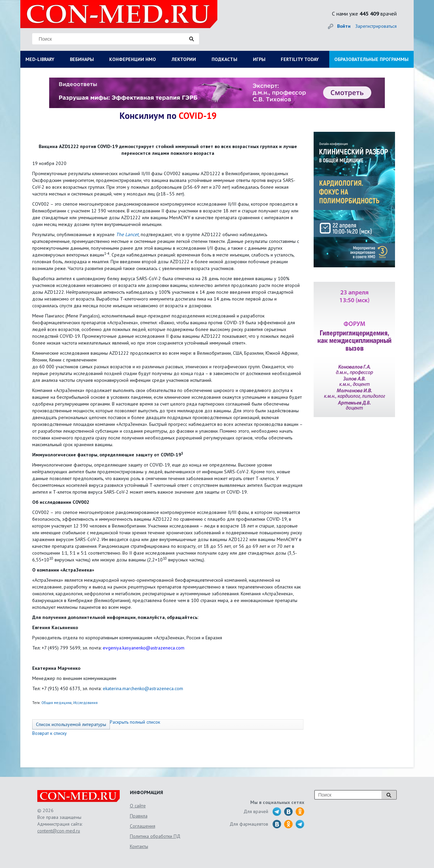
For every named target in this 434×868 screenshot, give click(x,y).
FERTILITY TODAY (300, 59)
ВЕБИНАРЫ (82, 59)
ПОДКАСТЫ (224, 59)
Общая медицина (56, 703)
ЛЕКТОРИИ (184, 59)
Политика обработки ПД (155, 836)
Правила (139, 816)
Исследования (85, 703)
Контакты (139, 846)
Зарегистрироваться (376, 26)
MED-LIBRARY (40, 59)
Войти (344, 26)
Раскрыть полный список (135, 722)
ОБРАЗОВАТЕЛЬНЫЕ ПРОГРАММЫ (371, 59)
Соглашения (143, 826)
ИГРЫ (259, 59)
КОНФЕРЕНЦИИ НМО (133, 59)
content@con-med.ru (59, 831)
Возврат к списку (50, 733)
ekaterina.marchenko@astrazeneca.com (143, 688)
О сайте (138, 806)
